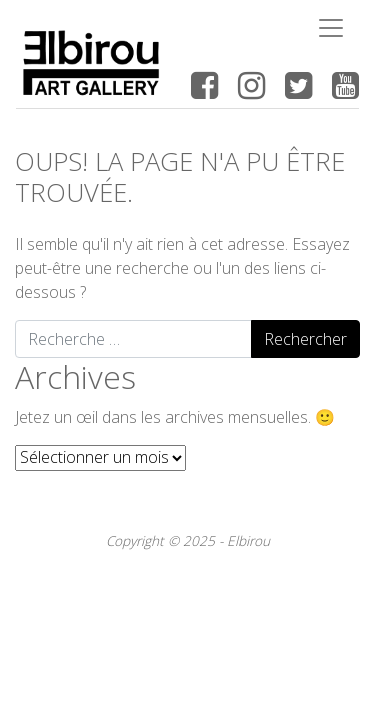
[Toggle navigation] (331, 28)
